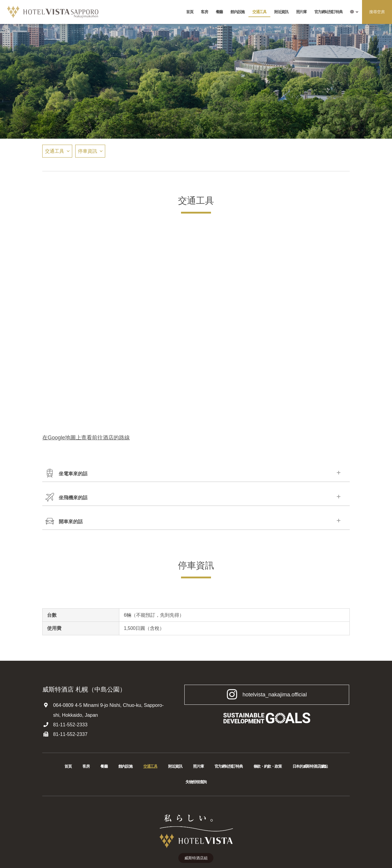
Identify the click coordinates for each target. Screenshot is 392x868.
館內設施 (238, 12)
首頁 (190, 12)
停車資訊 (88, 151)
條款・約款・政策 (268, 767)
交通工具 (259, 12)
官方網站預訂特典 (328, 12)
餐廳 (219, 12)
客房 (204, 12)
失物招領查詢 (196, 782)
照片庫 (301, 12)
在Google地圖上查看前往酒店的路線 (86, 438)
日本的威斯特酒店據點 (310, 767)
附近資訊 (281, 12)
